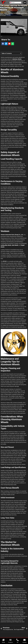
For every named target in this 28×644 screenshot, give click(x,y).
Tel (17, 642)
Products (10, 642)
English (12, 3)
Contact (24, 642)
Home (2, 14)
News (6, 14)
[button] (25, 3)
